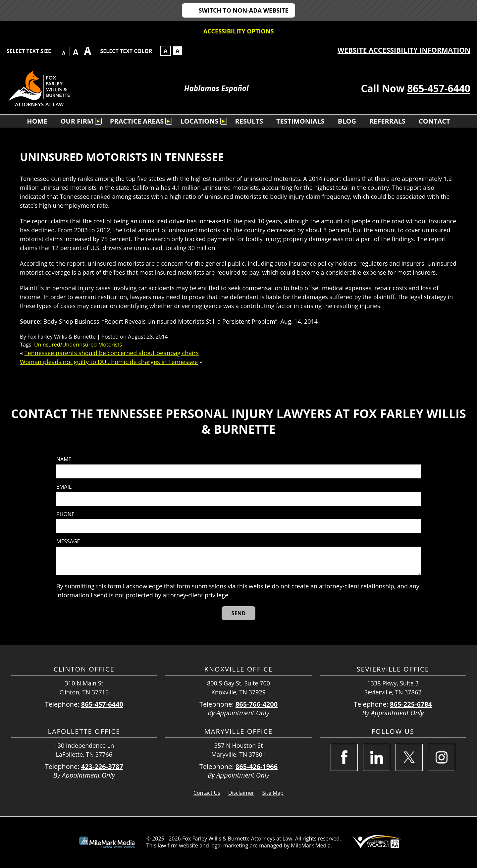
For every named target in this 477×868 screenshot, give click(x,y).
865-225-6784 (411, 704)
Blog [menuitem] (347, 121)
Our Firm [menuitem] (77, 121)
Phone (65, 514)
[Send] (239, 613)
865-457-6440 (439, 88)
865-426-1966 (257, 766)
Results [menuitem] (249, 121)
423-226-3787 (102, 766)
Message (68, 542)
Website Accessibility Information (404, 50)
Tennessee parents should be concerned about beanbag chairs (112, 353)
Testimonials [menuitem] (300, 121)
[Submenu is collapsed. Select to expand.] (98, 121)
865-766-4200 (257, 704)
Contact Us (207, 793)
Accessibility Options (239, 31)
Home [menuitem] (37, 121)
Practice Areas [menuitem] (137, 121)
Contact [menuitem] (434, 121)
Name (64, 459)
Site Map (273, 793)
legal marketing (229, 845)
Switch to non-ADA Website (243, 10)
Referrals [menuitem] (387, 121)
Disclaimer (241, 793)
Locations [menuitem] (199, 121)
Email (64, 487)
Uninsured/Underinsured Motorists (78, 345)
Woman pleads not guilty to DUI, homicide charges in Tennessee (109, 362)
